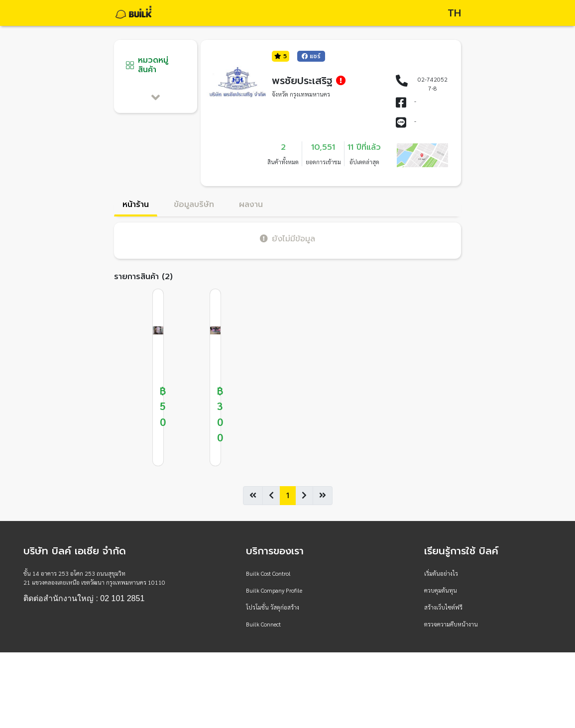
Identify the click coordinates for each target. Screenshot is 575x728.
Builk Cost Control (268, 573)
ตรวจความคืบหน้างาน (451, 624)
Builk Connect (263, 624)
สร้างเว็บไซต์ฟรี (443, 607)
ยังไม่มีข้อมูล (287, 239)
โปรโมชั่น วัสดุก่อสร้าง (273, 607)
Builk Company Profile (274, 590)
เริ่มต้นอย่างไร (441, 573)
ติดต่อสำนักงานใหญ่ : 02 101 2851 (84, 599)
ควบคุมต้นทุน (441, 590)
